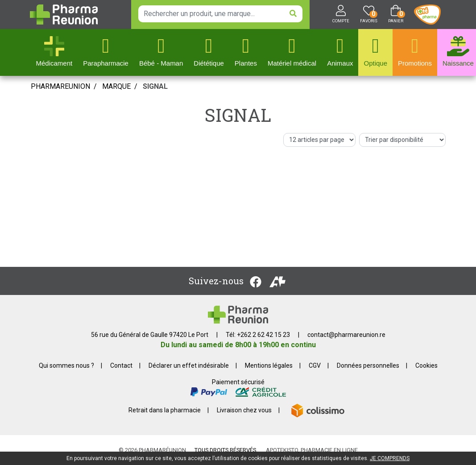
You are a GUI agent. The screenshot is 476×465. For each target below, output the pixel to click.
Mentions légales (269, 365)
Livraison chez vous (244, 410)
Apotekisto (312, 450)
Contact (121, 365)
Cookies (426, 365)
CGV (315, 365)
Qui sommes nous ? (66, 365)
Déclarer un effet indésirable (189, 365)
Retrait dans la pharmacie (165, 410)
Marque (116, 86)
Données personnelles (368, 365)
